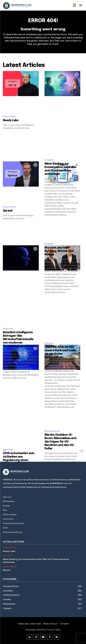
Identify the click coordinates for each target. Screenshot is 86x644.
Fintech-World (9, 116)
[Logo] (43, 472)
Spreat (8, 211)
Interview (49, 343)
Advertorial (8, 329)
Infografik (49, 244)
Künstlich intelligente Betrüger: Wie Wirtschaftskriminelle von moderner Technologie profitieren (20, 339)
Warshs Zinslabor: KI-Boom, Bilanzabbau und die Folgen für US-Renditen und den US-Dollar (60, 442)
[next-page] (81, 451)
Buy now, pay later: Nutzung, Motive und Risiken (59, 251)
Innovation (49, 160)
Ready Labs (11, 120)
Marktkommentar (52, 431)
